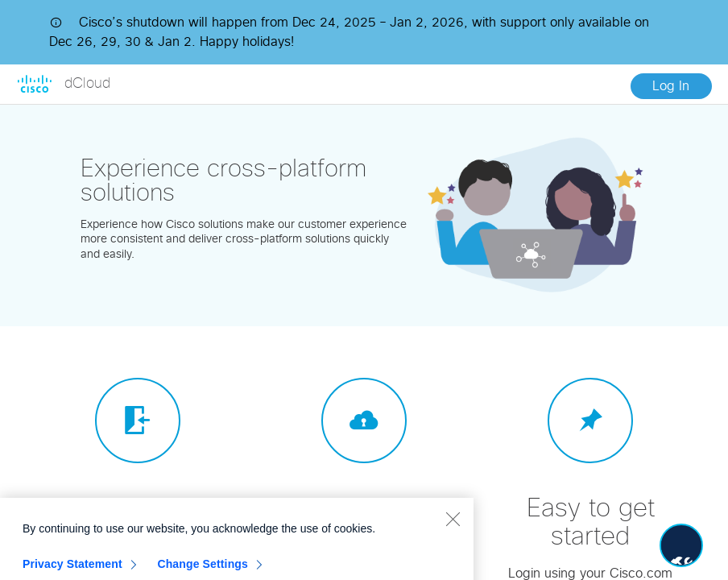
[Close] (453, 529)
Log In (671, 86)
